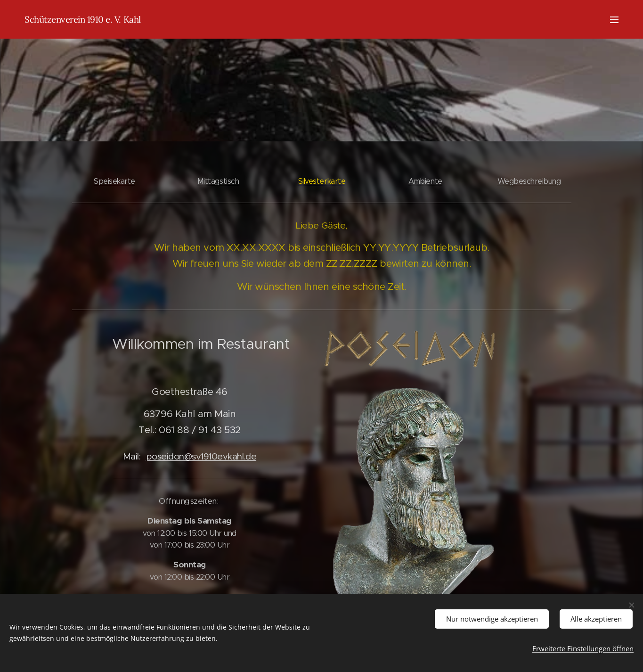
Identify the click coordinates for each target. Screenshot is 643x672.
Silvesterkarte (321, 181)
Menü (614, 20)
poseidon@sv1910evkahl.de (201, 456)
